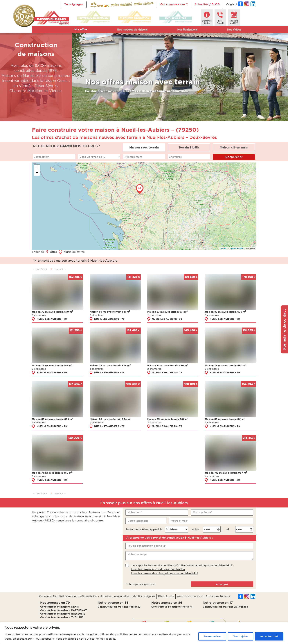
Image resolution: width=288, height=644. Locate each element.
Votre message (137, 554)
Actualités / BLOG (207, 4)
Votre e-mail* (180, 521)
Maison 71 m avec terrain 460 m (168, 365)
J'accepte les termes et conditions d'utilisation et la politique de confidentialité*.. (182, 569)
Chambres (175, 157)
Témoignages (74, 4)
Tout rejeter (241, 636)
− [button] (37, 173)
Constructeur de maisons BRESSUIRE (63, 614)
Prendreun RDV (234, 22)
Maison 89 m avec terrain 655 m (52, 419)
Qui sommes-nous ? (174, 4)
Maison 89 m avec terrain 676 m (226, 312)
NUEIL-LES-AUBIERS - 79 (52, 319)
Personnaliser (212, 636)
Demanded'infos (207, 22)
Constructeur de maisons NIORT (60, 607)
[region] (144, 633)
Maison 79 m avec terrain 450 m (226, 365)
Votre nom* (135, 512)
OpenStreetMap (237, 248)
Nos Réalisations (187, 30)
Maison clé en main (234, 147)
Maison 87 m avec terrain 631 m (167, 312)
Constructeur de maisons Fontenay (119, 607)
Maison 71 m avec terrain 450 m (52, 473)
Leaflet (223, 248)
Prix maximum (133, 157)
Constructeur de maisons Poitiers (172, 607)
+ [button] (37, 167)
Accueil (95, 4)
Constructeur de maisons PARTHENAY (63, 610)
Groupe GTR (48, 596)
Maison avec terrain (144, 147)
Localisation (42, 157)
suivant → (61, 269)
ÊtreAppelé (220, 22)
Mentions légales (144, 596)
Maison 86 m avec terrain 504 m (110, 419)
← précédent (40, 269)
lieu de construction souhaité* (147, 546)
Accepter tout (269, 636)
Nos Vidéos (234, 30)
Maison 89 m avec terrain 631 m (110, 312)
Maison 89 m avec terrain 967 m (168, 419)
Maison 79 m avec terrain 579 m (52, 312)
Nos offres (81, 29)
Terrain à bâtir (189, 147)
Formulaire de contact (284, 329)
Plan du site (166, 596)
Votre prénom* (202, 512)
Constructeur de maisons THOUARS (62, 617)
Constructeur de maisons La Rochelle (225, 607)
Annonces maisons (190, 596)
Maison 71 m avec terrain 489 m (52, 365)
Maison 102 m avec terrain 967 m (226, 473)
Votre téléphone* (139, 521)
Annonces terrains (218, 596)
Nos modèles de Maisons (132, 30)
